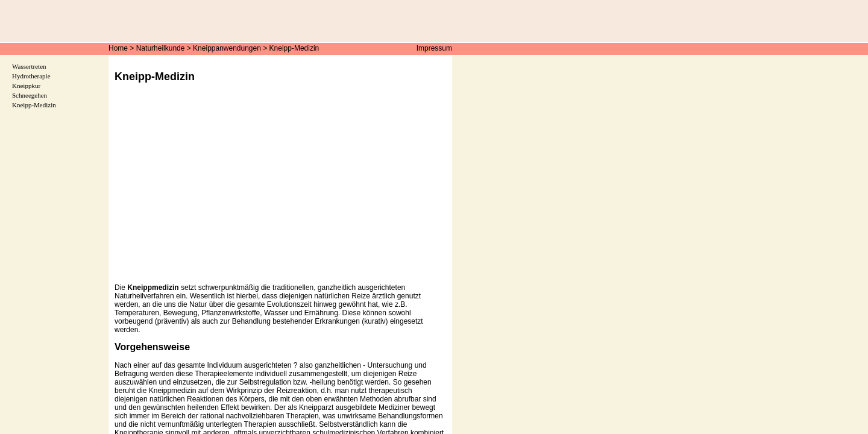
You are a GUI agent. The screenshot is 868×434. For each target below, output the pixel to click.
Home (118, 48)
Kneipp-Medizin (294, 48)
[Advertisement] (280, 192)
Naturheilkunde (161, 48)
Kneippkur (26, 86)
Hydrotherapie (31, 76)
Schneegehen (30, 95)
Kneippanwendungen (227, 48)
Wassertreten (29, 66)
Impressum (434, 48)
